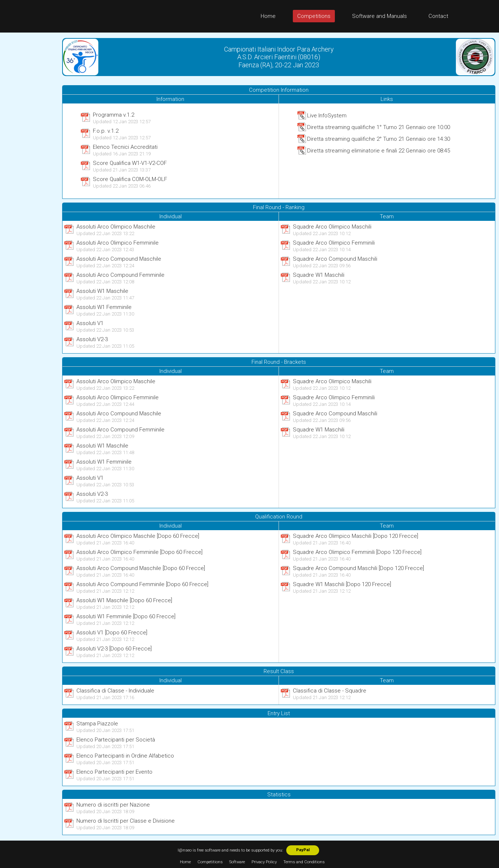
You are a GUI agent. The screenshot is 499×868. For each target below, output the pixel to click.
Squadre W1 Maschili (319, 275)
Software (237, 862)
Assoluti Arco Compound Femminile (120, 275)
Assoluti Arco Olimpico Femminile (118, 243)
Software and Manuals (379, 16)
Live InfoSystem (327, 116)
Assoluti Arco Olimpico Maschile (116, 227)
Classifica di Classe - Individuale (115, 691)
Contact (438, 16)
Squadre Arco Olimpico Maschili (332, 227)
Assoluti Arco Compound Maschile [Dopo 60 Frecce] (141, 568)
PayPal (303, 850)
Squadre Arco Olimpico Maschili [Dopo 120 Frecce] (356, 536)
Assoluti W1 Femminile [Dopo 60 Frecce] (126, 616)
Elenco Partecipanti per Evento (114, 772)
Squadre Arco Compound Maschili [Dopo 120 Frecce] (358, 568)
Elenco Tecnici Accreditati (125, 147)
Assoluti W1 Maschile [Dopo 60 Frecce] (124, 600)
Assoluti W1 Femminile (104, 307)
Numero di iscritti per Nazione (113, 805)
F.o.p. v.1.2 (106, 131)
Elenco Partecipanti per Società (116, 740)
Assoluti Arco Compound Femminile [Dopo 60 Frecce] (142, 584)
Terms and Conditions (304, 862)
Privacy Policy (264, 862)
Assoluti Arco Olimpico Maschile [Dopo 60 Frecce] (138, 536)
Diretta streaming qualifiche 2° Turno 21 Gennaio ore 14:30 (379, 139)
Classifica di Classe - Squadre (330, 691)
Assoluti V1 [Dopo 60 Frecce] (112, 633)
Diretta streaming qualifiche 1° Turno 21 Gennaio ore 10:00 (379, 127)
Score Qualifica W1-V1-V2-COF (130, 163)
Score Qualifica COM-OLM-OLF (130, 179)
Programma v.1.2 (114, 115)
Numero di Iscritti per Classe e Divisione (126, 821)
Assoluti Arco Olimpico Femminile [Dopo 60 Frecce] (139, 552)
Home (268, 16)
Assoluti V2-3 (92, 339)
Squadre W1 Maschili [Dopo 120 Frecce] (342, 584)
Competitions (314, 16)
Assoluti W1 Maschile (102, 291)
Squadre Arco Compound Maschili (335, 259)
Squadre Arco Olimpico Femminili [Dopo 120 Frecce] (357, 552)
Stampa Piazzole (97, 724)
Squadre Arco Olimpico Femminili (334, 243)
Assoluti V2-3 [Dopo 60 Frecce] (114, 649)
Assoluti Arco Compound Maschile (119, 259)
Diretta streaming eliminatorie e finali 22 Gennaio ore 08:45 (379, 151)
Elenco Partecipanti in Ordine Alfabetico (125, 756)
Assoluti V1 (90, 323)
